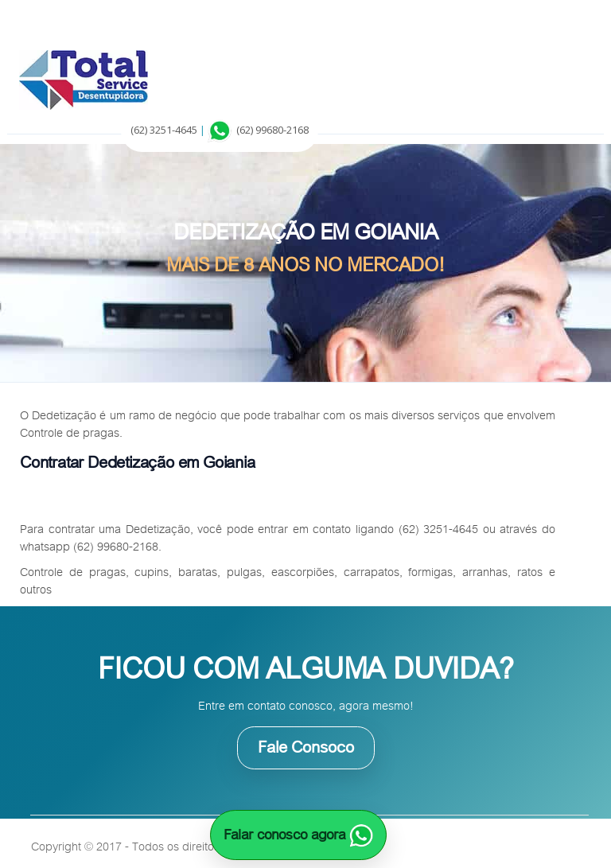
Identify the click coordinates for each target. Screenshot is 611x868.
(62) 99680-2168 (272, 130)
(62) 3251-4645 (164, 130)
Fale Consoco (306, 747)
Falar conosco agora (298, 835)
